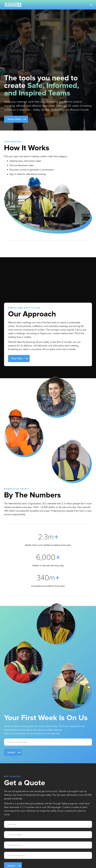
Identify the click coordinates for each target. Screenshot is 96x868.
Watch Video (14, 119)
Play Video (17, 358)
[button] (91, 5)
